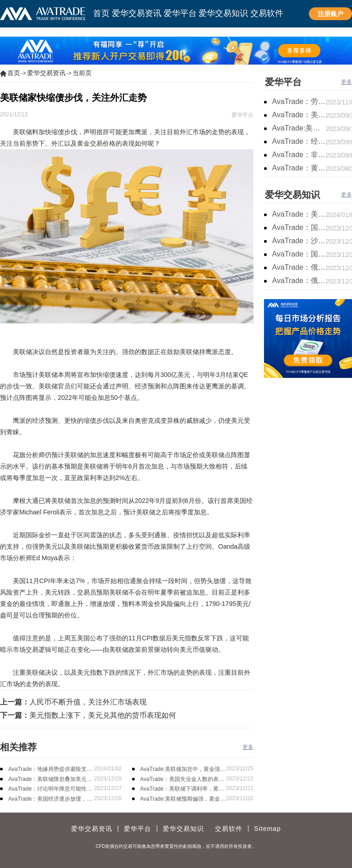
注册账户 (330, 14)
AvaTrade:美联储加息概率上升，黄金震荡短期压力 (299, 128)
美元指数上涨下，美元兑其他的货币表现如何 (103, 715)
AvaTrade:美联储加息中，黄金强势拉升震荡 (183, 770)
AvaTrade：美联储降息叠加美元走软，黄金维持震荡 (50, 780)
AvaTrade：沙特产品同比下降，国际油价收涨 (299, 241)
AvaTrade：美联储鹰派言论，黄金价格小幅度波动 (299, 115)
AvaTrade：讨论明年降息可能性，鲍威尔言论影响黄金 (50, 789)
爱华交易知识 (292, 195)
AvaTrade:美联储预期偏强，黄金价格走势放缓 (183, 800)
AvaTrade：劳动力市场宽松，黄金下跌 (299, 101)
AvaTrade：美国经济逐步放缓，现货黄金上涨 (50, 800)
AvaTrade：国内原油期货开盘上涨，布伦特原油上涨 (299, 254)
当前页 (82, 73)
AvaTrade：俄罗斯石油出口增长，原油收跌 (299, 281)
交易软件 (229, 829)
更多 (248, 747)
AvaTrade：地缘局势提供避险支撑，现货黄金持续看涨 (47, 770)
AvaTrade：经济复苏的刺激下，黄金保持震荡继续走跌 (299, 141)
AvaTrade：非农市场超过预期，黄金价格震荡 (299, 155)
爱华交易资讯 (46, 73)
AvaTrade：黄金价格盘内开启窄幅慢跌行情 (299, 168)
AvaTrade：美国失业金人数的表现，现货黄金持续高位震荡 (179, 780)
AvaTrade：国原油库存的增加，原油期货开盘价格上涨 (299, 227)
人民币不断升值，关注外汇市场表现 (88, 702)
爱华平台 (283, 82)
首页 (14, 73)
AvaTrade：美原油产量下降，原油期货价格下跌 (299, 214)
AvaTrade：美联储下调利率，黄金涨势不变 (182, 789)
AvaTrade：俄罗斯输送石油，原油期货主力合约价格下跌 (299, 267)
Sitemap (267, 829)
